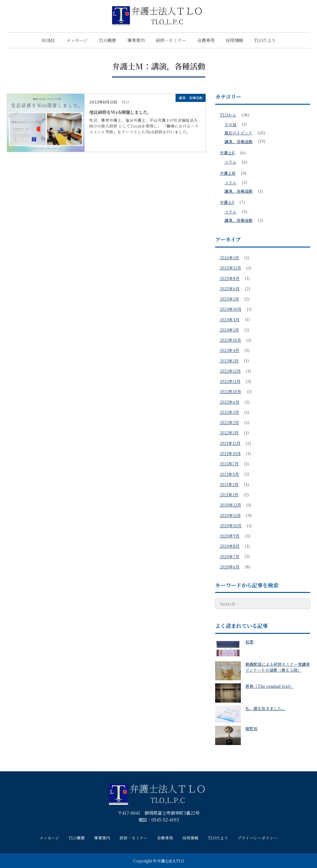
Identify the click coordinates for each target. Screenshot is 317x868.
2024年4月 (230, 320)
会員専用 (206, 40)
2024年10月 (231, 309)
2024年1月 (229, 330)
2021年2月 (229, 484)
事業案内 (136, 40)
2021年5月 (229, 474)
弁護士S (227, 202)
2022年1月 (229, 433)
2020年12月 (230, 505)
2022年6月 (230, 402)
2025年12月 (230, 268)
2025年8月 (230, 278)
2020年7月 (230, 557)
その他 (230, 124)
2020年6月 (230, 567)
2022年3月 (229, 412)
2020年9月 (230, 536)
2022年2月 (229, 422)
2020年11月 (230, 515)
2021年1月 (229, 495)
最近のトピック (238, 133)
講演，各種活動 (239, 141)
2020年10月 (231, 526)
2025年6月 (230, 289)
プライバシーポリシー (258, 838)
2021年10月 (230, 453)
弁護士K (227, 153)
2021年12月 (230, 443)
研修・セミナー (171, 40)
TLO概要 (107, 40)
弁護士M (228, 173)
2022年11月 (230, 381)
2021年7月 (229, 464)
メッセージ (77, 40)
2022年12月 (230, 371)
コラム (230, 162)
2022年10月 (230, 391)
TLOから (228, 115)
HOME (48, 40)
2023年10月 (230, 340)
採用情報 (234, 40)
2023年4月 (230, 350)
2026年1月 (229, 258)
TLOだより (265, 40)
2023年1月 (229, 361)
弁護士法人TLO (171, 861)
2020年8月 (230, 546)
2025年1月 (229, 299)
